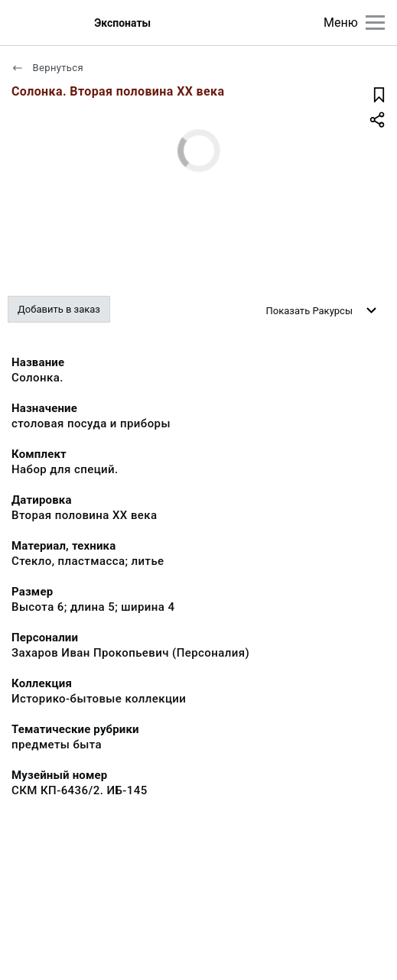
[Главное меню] (375, 23)
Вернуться (47, 68)
